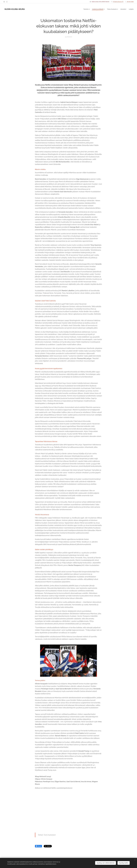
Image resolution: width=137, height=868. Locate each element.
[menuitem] (85, 9)
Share (38, 846)
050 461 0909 (130, 2)
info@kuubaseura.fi (118, 2)
